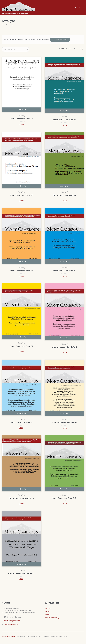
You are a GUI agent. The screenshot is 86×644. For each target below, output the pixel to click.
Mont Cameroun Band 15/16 (22, 498)
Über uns (47, 608)
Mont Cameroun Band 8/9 (64, 498)
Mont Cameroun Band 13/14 (64, 422)
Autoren (47, 614)
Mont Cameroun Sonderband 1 (22, 573)
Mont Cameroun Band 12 (22, 422)
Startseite (5, 25)
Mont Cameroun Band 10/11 (64, 347)
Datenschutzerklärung (9, 636)
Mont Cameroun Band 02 (64, 119)
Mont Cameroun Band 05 (22, 270)
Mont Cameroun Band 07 (22, 346)
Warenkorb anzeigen (60, 40)
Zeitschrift (22, 115)
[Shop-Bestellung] (16, 49)
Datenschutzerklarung (52, 617)
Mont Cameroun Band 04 (64, 195)
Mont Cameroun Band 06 (64, 270)
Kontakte (47, 611)
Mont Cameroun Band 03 (22, 195)
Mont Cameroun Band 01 (22, 118)
